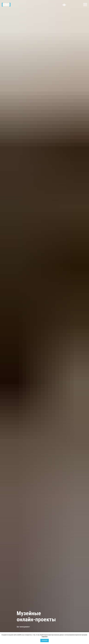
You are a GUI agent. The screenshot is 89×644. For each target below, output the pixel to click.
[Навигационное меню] (85, 5)
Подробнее (44, 637)
